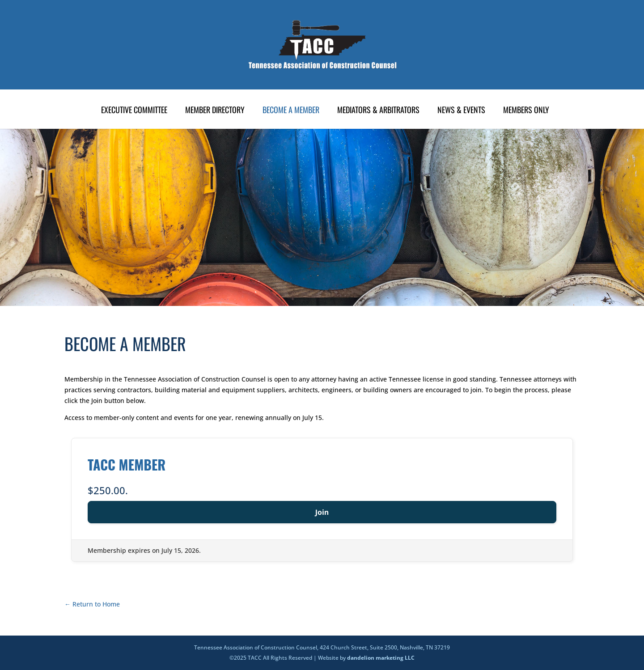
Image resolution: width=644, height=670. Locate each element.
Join (322, 512)
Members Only (526, 111)
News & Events (461, 111)
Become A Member (291, 111)
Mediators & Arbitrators (378, 111)
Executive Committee (134, 111)
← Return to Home (92, 604)
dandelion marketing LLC (381, 658)
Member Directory (215, 111)
